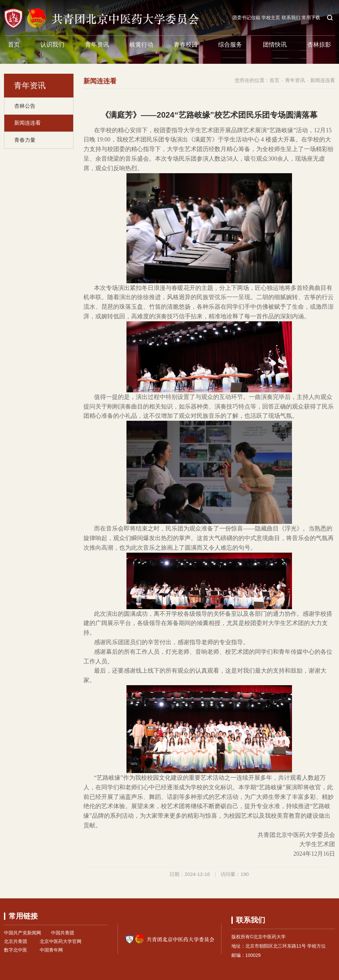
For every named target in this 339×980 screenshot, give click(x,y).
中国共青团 (63, 933)
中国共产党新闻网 (23, 933)
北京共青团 (16, 941)
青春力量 (25, 140)
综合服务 (230, 45)
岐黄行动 (141, 45)
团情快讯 (275, 45)
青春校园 (186, 45)
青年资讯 (97, 45)
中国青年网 (51, 950)
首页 (14, 45)
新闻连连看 (27, 123)
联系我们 (291, 18)
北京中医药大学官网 (61, 941)
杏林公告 (25, 106)
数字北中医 (16, 950)
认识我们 (52, 45)
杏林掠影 (319, 45)
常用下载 (311, 18)
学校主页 (271, 18)
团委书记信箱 (246, 18)
